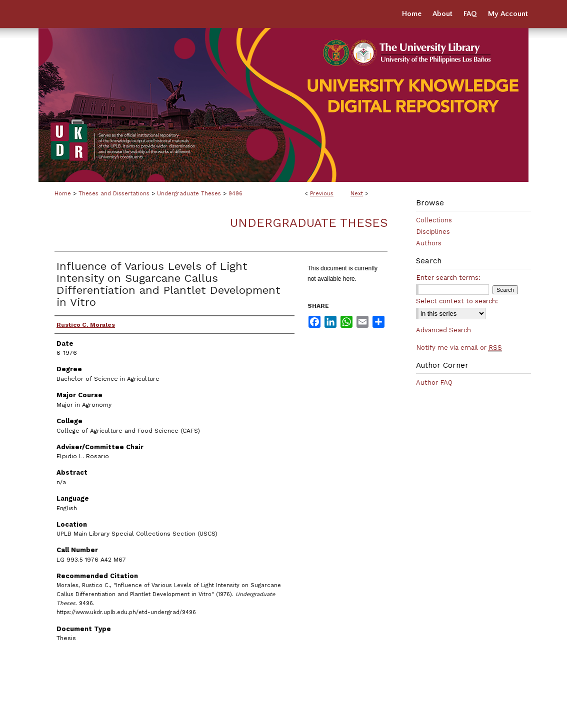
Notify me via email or (459, 348)
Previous (322, 194)
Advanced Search (443, 330)
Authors (429, 243)
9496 (235, 194)
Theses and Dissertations (114, 194)
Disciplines (433, 232)
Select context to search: (457, 301)
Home (63, 194)
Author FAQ (434, 382)
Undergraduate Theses (189, 194)
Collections (434, 220)
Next (357, 194)
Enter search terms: (448, 278)
